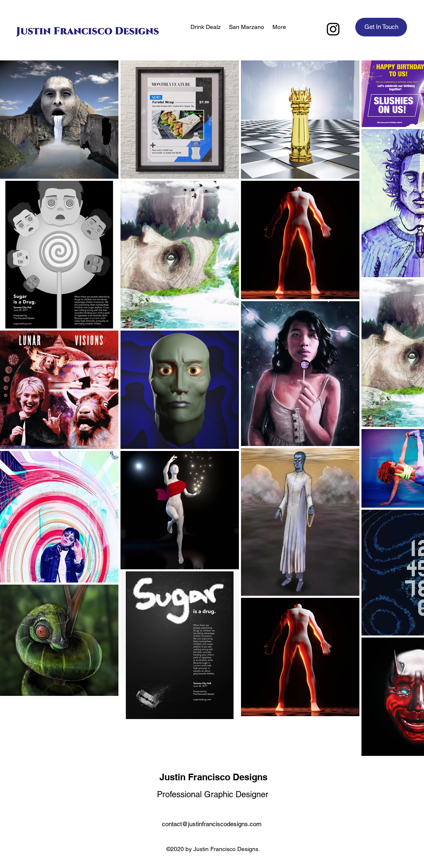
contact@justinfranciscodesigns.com (212, 824)
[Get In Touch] (381, 27)
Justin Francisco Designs (213, 777)
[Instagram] (333, 29)
